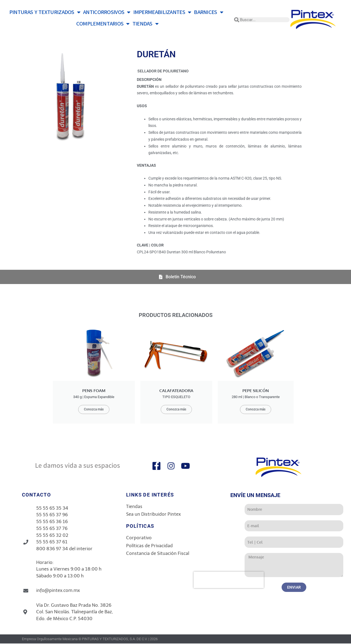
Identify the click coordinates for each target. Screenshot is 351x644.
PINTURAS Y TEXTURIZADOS (45, 12)
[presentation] (275, 580)
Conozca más (94, 410)
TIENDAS (145, 24)
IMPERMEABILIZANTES (162, 12)
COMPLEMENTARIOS (103, 24)
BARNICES (209, 12)
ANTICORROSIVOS (107, 12)
